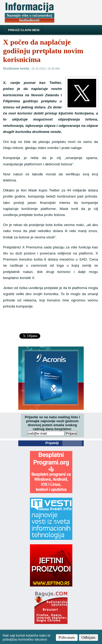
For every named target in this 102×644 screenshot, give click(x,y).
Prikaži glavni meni (24, 30)
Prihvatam (67, 637)
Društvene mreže (16, 69)
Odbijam (89, 637)
